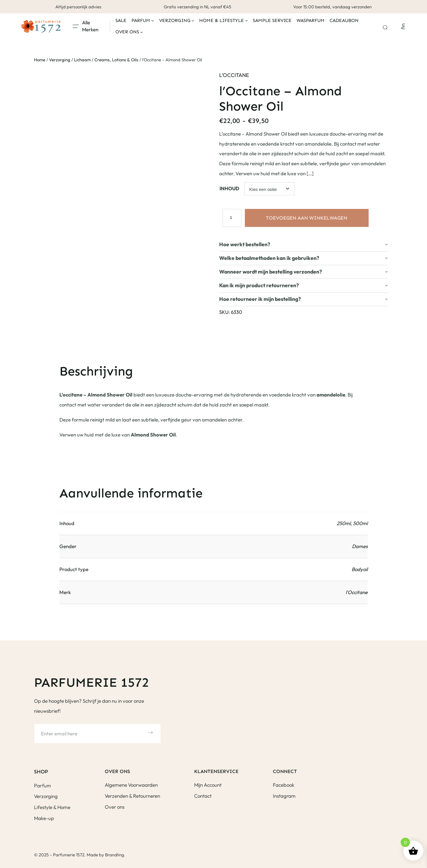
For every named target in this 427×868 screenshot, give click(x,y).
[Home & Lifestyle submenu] (247, 20)
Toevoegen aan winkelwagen (307, 218)
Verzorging (60, 60)
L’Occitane (234, 75)
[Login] (403, 26)
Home (40, 60)
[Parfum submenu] (152, 20)
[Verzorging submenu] (193, 20)
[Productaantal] (231, 218)
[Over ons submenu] (141, 32)
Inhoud (229, 188)
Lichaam (82, 60)
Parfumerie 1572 (91, 682)
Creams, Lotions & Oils (116, 60)
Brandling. (115, 855)
